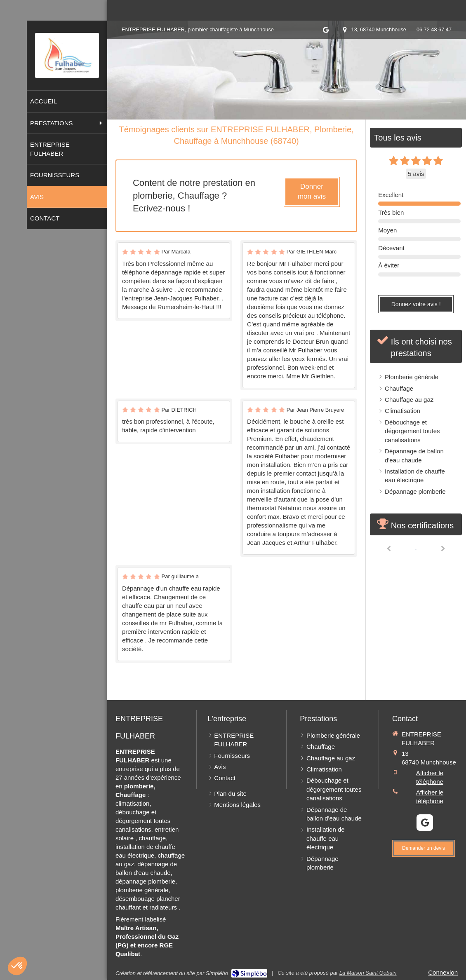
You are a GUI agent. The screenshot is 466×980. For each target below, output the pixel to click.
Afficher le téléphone (430, 777)
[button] (17, 966)
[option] (416, 549)
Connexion (443, 972)
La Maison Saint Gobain (368, 973)
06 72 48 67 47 (434, 29)
